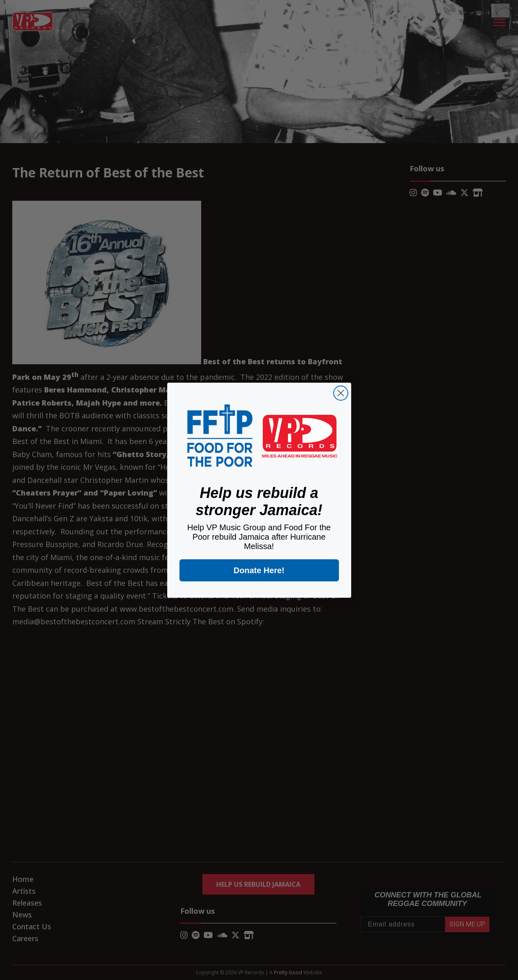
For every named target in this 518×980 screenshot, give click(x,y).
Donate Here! (259, 570)
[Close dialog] (341, 393)
